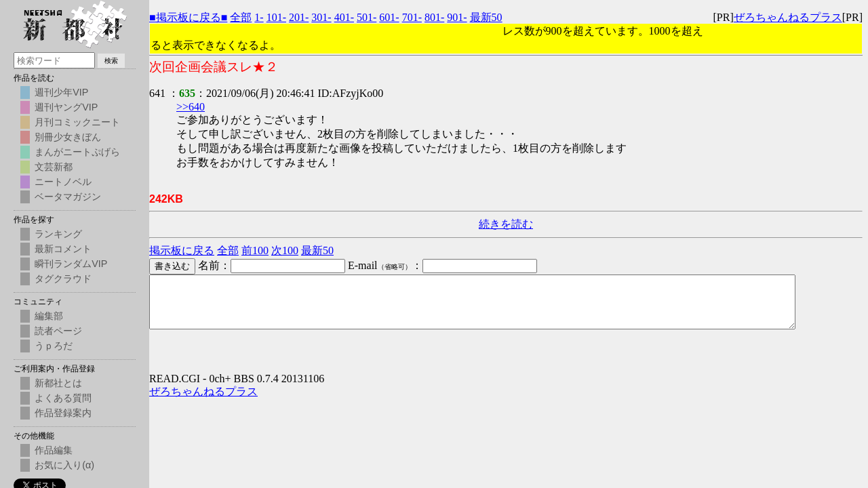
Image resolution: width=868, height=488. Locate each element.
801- (434, 17)
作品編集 (54, 450)
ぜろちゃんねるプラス (788, 17)
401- (344, 17)
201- (299, 17)
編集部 (49, 316)
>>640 (191, 107)
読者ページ (58, 331)
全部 (241, 17)
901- (457, 17)
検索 (111, 61)
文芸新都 (54, 167)
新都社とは (58, 383)
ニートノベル (63, 182)
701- (412, 17)
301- (321, 17)
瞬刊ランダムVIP (71, 264)
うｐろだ (54, 346)
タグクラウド (63, 279)
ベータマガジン (68, 197)
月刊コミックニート (77, 122)
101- (276, 17)
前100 (255, 250)
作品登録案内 (63, 413)
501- (367, 17)
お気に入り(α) (64, 465)
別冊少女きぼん (68, 137)
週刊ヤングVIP (66, 107)
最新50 (486, 17)
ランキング (58, 234)
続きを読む (506, 224)
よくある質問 (63, 398)
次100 (285, 250)
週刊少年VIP (61, 92)
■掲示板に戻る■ (188, 17)
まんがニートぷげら (77, 152)
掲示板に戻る (182, 250)
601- (389, 17)
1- (259, 17)
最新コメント (63, 249)
